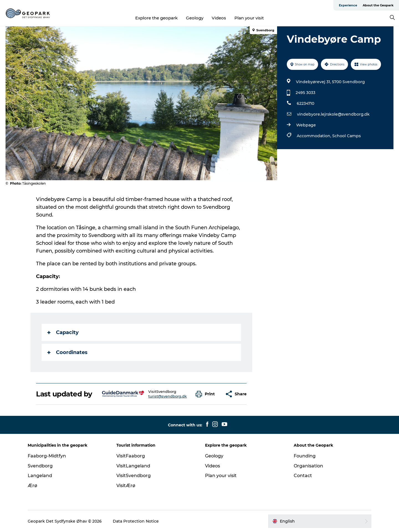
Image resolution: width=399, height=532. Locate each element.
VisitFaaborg (131, 456)
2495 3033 (305, 93)
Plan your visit (249, 18)
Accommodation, (314, 136)
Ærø (32, 486)
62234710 (305, 103)
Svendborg (40, 466)
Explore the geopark (156, 18)
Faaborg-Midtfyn (47, 456)
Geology (195, 18)
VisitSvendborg (134, 476)
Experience (348, 5)
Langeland (40, 476)
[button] (207, 394)
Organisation (308, 466)
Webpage (306, 125)
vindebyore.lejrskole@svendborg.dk (333, 114)
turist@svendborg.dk (167, 396)
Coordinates (67, 352)
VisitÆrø (126, 486)
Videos (219, 18)
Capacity (63, 332)
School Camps (346, 136)
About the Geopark (378, 5)
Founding (305, 456)
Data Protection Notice (136, 521)
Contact (303, 476)
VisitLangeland (133, 466)
